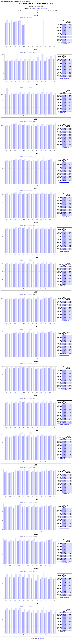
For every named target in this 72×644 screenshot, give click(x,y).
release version (37, 9)
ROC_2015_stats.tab (64, 424)
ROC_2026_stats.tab (64, 44)
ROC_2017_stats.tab (64, 355)
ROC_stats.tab (41, 638)
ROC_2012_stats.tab (64, 528)
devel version (44, 9)
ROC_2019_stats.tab (64, 286)
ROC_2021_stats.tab (64, 217)
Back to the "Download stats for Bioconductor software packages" (16, 1)
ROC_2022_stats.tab (64, 182)
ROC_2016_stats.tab (64, 390)
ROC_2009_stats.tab (64, 632)
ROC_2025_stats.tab (64, 78)
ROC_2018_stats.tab (64, 320)
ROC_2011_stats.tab (64, 563)
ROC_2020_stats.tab (64, 251)
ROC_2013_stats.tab (64, 493)
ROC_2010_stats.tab (64, 597)
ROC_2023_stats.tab (64, 147)
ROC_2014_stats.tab (64, 459)
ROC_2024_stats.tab (64, 113)
